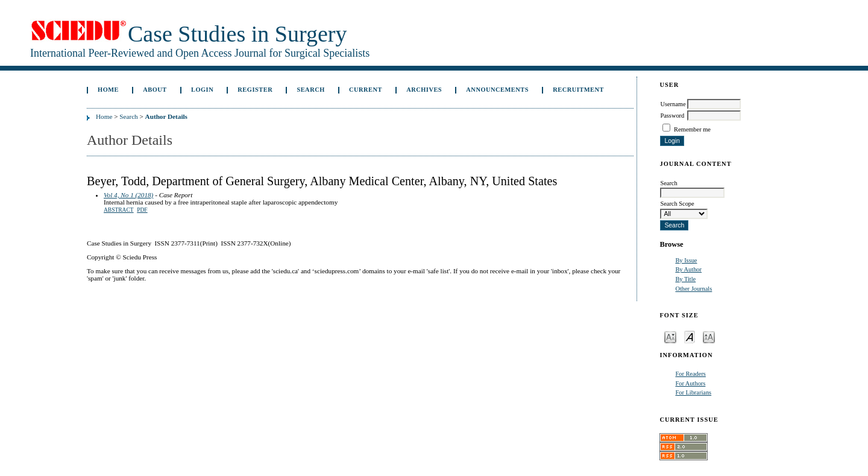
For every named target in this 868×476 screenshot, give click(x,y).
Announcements (497, 90)
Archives (424, 90)
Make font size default (690, 336)
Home (108, 90)
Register (255, 90)
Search (310, 90)
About (155, 90)
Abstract (119, 210)
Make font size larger (709, 336)
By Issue (686, 260)
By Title (685, 279)
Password (672, 116)
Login (202, 90)
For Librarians (693, 392)
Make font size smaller (670, 336)
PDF (142, 210)
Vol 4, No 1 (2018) (128, 195)
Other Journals (693, 289)
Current (366, 90)
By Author (688, 269)
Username (673, 104)
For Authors (690, 383)
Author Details (166, 116)
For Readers (690, 374)
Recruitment (578, 90)
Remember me (692, 129)
